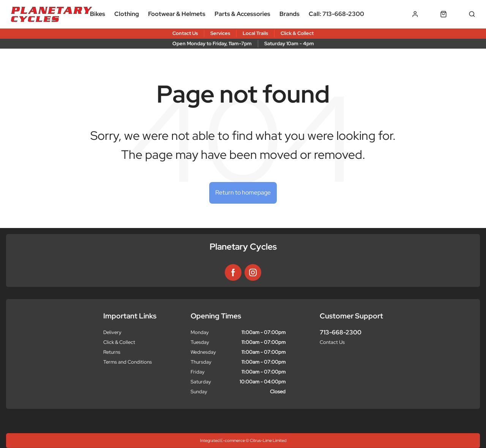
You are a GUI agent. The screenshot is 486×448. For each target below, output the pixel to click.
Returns (112, 352)
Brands (290, 14)
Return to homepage (243, 192)
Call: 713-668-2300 (336, 14)
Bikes (98, 14)
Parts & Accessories (242, 14)
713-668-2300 (341, 332)
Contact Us (332, 342)
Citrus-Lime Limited (268, 440)
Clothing (127, 14)
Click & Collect (119, 342)
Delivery (112, 332)
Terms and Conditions (128, 362)
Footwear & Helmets (177, 14)
